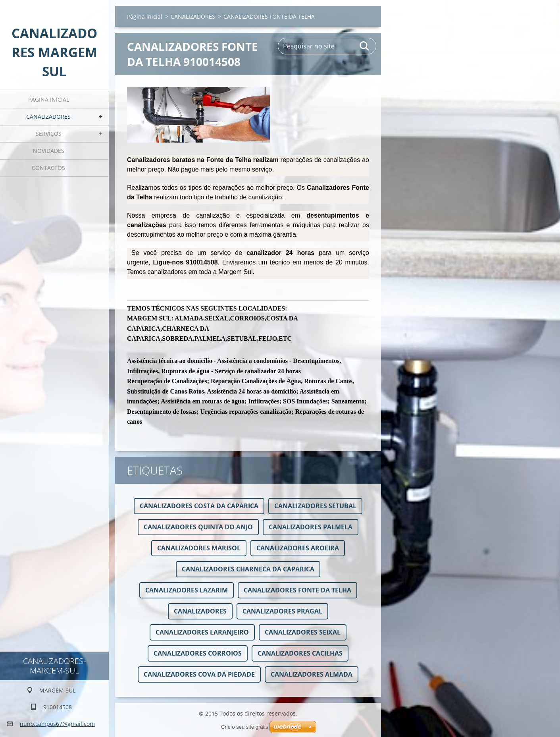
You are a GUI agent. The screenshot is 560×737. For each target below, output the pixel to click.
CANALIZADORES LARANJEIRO (202, 632)
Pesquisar (365, 46)
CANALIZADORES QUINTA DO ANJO (198, 527)
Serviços (49, 134)
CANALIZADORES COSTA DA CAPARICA (199, 506)
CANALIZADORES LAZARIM (187, 590)
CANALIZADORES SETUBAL (315, 506)
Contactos (48, 168)
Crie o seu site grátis (245, 727)
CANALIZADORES (48, 117)
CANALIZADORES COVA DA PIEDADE (199, 674)
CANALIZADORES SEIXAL (303, 632)
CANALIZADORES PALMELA (311, 527)
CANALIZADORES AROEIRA (298, 548)
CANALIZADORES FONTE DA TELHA (297, 590)
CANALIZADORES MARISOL (199, 548)
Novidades (49, 151)
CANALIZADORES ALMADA (312, 674)
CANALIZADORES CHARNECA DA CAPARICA (248, 569)
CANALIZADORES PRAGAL (282, 611)
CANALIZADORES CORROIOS (198, 653)
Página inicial (49, 99)
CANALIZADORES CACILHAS (300, 653)
